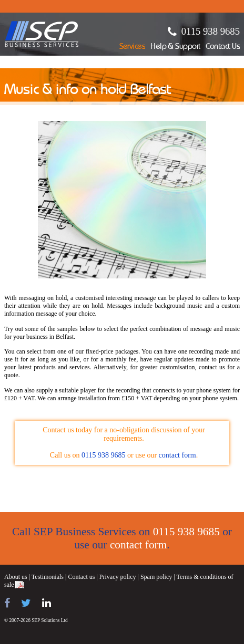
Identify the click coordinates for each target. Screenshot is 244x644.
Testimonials (48, 577)
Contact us (81, 577)
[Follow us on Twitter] (26, 603)
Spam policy (156, 577)
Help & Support (175, 47)
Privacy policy (118, 577)
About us (16, 577)
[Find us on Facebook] (7, 603)
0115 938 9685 (211, 31)
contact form (177, 455)
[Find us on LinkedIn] (47, 603)
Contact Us (223, 47)
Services (133, 47)
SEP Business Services (42, 34)
